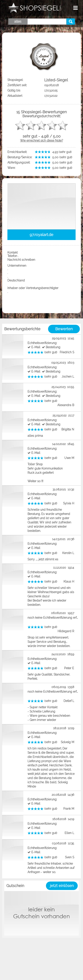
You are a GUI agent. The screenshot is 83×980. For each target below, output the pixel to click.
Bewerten (64, 329)
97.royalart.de (41, 235)
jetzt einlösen (62, 886)
